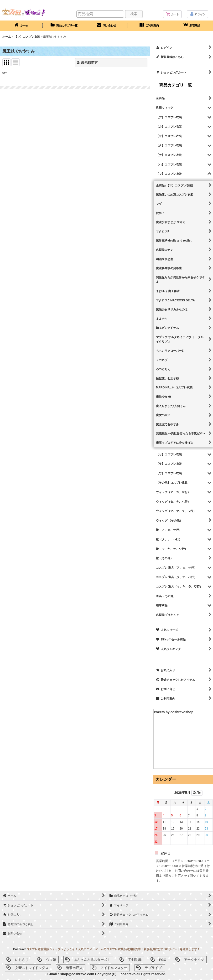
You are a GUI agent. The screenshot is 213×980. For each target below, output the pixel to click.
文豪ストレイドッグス (32, 968)
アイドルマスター (114, 968)
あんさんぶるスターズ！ (92, 960)
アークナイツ (194, 960)
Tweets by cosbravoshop (174, 712)
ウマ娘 (51, 960)
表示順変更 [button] (87, 63)
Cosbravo (20, 949)
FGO (163, 960)
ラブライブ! (154, 968)
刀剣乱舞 (135, 960)
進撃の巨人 (74, 968)
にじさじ (22, 960)
